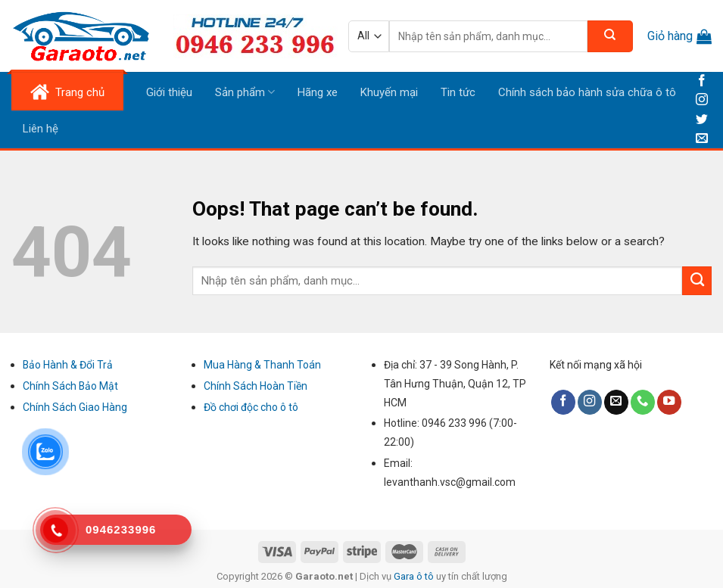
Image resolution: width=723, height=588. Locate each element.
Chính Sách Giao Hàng (75, 407)
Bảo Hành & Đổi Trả (68, 365)
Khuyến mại (389, 92)
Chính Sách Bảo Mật (70, 386)
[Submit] (697, 281)
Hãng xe (318, 92)
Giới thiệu (169, 92)
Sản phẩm (245, 92)
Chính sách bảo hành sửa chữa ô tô (587, 92)
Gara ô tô (415, 576)
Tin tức (458, 92)
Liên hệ (41, 129)
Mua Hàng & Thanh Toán (262, 365)
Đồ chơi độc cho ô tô (251, 407)
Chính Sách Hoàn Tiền (256, 386)
